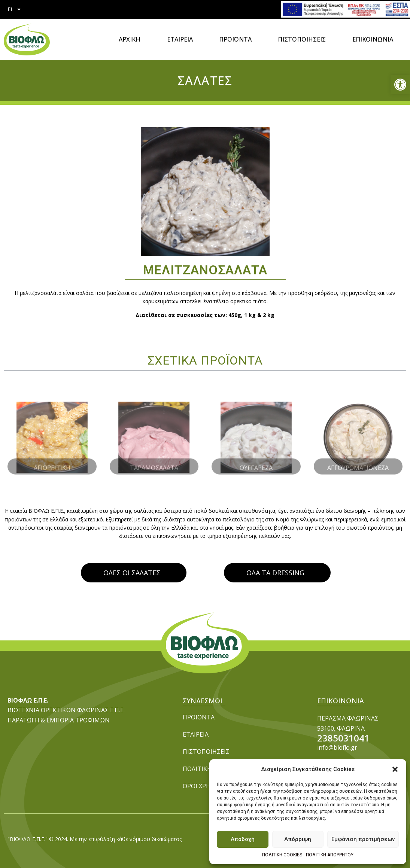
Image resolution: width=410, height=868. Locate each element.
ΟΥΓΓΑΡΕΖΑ (256, 462)
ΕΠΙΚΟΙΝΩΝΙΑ (373, 39)
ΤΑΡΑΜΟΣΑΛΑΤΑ (154, 462)
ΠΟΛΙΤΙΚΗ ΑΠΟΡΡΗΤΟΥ (330, 855)
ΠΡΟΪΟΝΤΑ (235, 39)
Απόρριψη (298, 839)
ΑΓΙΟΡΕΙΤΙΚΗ (52, 462)
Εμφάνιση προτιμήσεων (363, 839)
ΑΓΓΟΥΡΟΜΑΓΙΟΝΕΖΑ (358, 462)
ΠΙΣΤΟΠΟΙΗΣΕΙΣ (302, 39)
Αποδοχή (243, 839)
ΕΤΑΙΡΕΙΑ (180, 39)
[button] (400, 85)
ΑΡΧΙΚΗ (130, 39)
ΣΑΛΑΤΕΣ (205, 80)
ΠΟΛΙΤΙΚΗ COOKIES (282, 855)
